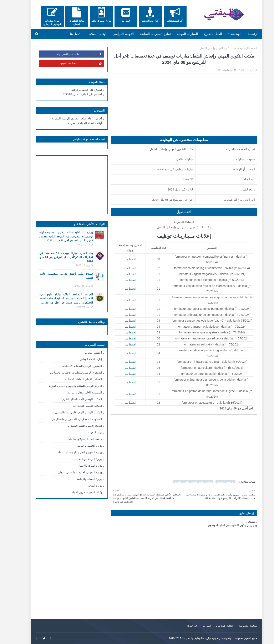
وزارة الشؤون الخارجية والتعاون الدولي (70, 472)
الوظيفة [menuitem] (227, 34)
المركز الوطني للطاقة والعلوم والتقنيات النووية (66, 386)
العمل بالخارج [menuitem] (204, 34)
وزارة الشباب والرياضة (80, 479)
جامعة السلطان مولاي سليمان (76, 439)
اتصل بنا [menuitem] (66, 34)
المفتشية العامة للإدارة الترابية (75, 393)
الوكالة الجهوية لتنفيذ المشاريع (75, 426)
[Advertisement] (175, 107)
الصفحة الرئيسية (239, 48)
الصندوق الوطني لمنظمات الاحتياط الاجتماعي (67, 373)
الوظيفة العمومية (216, 482)
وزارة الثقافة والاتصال (80, 466)
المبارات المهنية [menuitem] (178, 34)
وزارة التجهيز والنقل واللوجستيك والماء (70, 452)
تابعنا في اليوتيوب (72, 63)
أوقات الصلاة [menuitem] (88, 34)
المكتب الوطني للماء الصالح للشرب (72, 399)
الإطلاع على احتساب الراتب (77, 90)
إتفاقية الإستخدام (215, 626)
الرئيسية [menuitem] (244, 34)
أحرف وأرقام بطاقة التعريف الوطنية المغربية (67, 119)
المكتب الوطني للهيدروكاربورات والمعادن (69, 412)
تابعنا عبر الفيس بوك (71, 54)
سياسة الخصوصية (238, 626)
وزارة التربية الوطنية (81, 459)
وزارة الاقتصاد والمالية (80, 446)
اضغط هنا (121, 259)
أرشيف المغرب (84, 353)
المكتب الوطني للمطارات (78, 406)
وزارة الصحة (86, 486)
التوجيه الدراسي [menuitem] (114, 34)
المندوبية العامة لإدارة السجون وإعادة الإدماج (67, 419)
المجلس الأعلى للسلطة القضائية (74, 379)
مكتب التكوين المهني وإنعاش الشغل (209, 48)
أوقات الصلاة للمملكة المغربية (76, 123)
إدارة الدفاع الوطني (82, 359)
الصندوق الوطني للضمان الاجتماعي (73, 366)
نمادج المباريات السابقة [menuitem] (146, 34)
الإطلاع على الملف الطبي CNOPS (73, 94)
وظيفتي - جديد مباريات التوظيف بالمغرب (196, 638)
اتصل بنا (197, 626)
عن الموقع (183, 626)
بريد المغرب (86, 432)
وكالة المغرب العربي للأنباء (78, 492)
